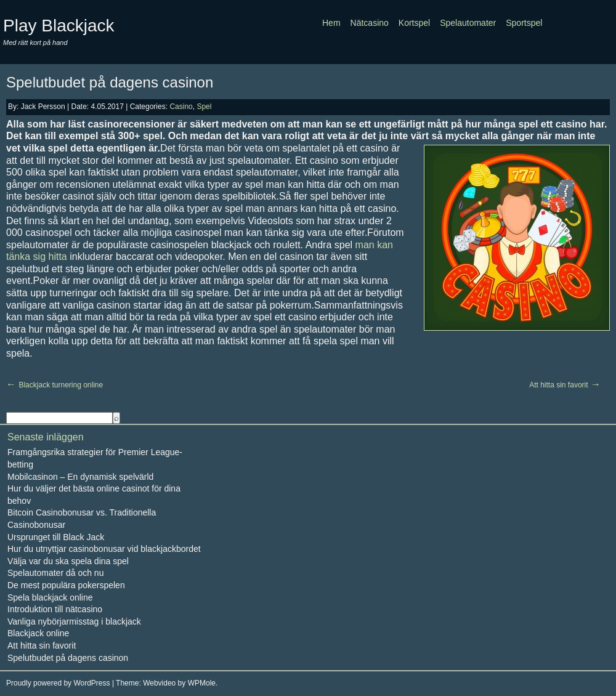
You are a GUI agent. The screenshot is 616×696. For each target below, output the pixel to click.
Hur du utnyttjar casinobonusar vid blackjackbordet (104, 549)
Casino (181, 107)
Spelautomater (468, 23)
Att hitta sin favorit (558, 385)
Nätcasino (370, 23)
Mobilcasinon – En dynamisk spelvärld (80, 477)
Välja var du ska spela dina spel (68, 561)
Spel (204, 107)
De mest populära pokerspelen (66, 585)
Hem (331, 23)
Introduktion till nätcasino (55, 609)
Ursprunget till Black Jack (56, 537)
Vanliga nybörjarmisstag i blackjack (74, 621)
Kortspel (414, 23)
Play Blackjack (59, 26)
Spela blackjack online (50, 597)
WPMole (202, 683)
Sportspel (524, 23)
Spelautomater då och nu (55, 573)
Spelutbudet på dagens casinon (110, 82)
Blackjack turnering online (61, 385)
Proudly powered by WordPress (58, 683)
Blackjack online (38, 633)
